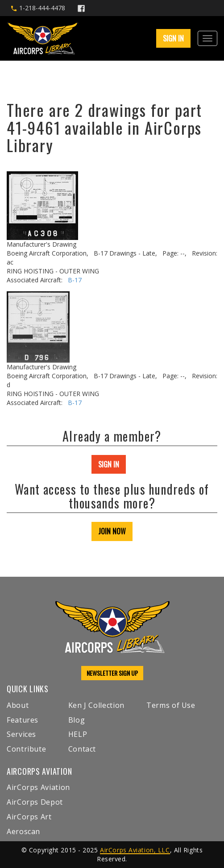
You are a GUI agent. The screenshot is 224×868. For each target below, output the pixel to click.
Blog (77, 720)
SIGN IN (173, 38)
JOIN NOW (112, 531)
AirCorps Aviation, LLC (135, 850)
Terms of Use (171, 705)
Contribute (26, 749)
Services (21, 734)
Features (23, 720)
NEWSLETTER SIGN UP (112, 673)
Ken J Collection (96, 705)
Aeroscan (23, 831)
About (18, 705)
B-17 (75, 280)
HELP (78, 734)
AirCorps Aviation (38, 787)
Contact (82, 749)
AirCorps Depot (35, 802)
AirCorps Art (29, 817)
